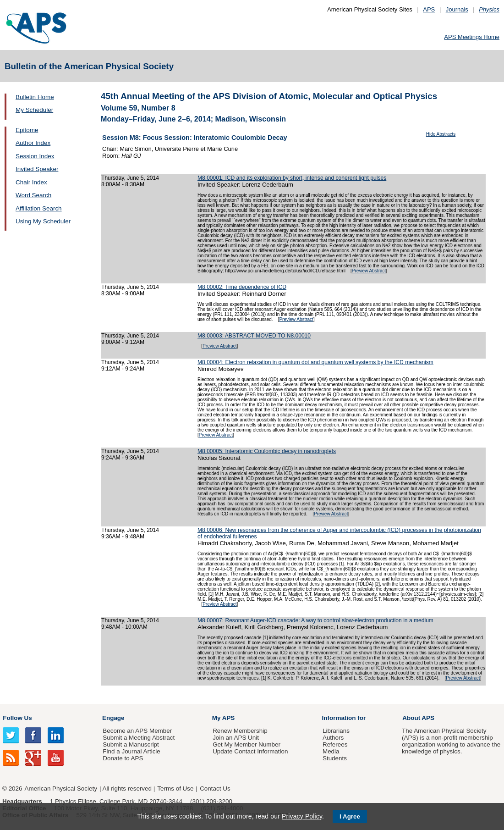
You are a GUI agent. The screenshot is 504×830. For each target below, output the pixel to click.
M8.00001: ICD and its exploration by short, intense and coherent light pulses (292, 178)
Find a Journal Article (131, 751)
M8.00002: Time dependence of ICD (242, 287)
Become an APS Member (137, 731)
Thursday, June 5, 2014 (130, 178)
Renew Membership (240, 731)
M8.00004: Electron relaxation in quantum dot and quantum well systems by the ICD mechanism (315, 362)
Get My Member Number (247, 744)
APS (429, 9)
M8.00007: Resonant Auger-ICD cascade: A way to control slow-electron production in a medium (315, 620)
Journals (457, 9)
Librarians (336, 731)
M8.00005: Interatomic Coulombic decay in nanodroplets (267, 451)
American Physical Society (61, 788)
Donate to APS (123, 758)
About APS (418, 718)
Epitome (27, 130)
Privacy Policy (302, 816)
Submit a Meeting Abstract (139, 738)
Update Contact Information (250, 751)
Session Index (35, 156)
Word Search (33, 195)
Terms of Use (175, 788)
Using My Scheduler (43, 221)
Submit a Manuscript (131, 744)
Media (331, 751)
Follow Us (17, 718)
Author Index (33, 143)
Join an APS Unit (236, 738)
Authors (333, 738)
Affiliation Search (39, 208)
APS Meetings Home (472, 37)
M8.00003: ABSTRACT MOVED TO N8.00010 (254, 336)
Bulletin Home (35, 97)
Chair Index (31, 182)
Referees (335, 744)
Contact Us (215, 788)
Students (335, 758)
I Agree (350, 816)
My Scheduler (34, 110)
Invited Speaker (37, 169)
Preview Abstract (369, 271)
